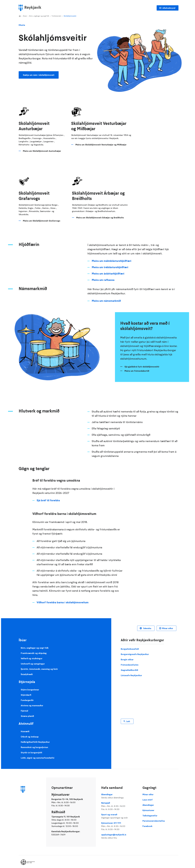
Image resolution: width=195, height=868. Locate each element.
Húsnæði (25, 728)
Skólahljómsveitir (70, 16)
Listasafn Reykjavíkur (131, 672)
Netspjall (119, 803)
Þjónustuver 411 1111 (119, 823)
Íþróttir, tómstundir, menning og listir (39, 666)
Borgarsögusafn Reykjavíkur (135, 651)
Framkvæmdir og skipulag (34, 650)
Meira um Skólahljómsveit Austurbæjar (42, 151)
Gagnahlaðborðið (129, 667)
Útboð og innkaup (30, 733)
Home (20, 16)
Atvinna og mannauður (32, 702)
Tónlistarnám (56, 16)
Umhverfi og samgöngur (33, 661)
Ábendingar (119, 793)
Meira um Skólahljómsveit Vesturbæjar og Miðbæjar (101, 145)
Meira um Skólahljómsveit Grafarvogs (42, 218)
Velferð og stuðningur (32, 655)
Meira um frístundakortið (137, 368)
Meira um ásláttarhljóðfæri (108, 270)
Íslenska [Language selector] (147, 625)
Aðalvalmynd (169, 8)
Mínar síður (168, 625)
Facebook (147, 823)
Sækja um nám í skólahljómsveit (39, 75)
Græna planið (27, 713)
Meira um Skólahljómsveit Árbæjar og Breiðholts (100, 218)
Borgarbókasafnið (130, 646)
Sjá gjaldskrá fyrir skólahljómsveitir (142, 363)
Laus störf (148, 797)
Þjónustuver (148, 807)
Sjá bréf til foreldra (48, 497)
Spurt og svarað (119, 813)
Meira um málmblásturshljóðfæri (111, 258)
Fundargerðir (27, 697)
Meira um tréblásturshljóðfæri (110, 264)
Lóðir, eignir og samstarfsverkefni (38, 755)
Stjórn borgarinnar (30, 686)
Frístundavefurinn (130, 662)
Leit (128, 718)
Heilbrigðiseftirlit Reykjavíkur (35, 739)
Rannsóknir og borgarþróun (34, 744)
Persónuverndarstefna (154, 818)
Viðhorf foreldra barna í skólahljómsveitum (63, 599)
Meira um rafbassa (103, 277)
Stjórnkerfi (26, 692)
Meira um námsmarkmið (106, 298)
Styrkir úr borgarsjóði (31, 749)
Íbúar (25, 16)
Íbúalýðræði (27, 671)
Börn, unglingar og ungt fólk (39, 16)
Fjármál (24, 708)
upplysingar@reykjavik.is (119, 833)
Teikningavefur (150, 812)
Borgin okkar (127, 656)
